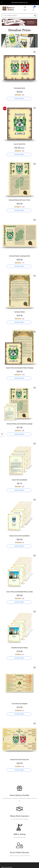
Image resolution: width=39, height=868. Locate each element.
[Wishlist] (35, 52)
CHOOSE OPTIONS (19, 99)
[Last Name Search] (19, 16)
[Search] (35, 16)
